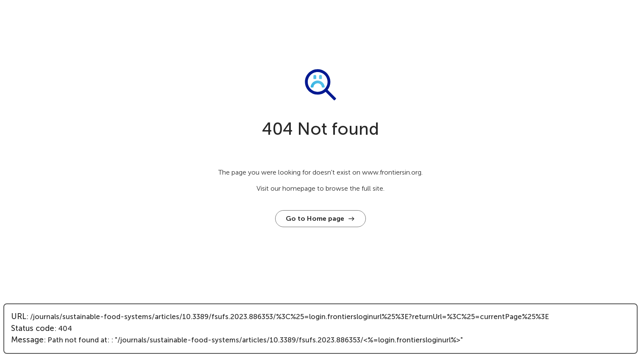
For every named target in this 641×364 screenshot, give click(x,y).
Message (27, 340)
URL (19, 317)
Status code (33, 328)
